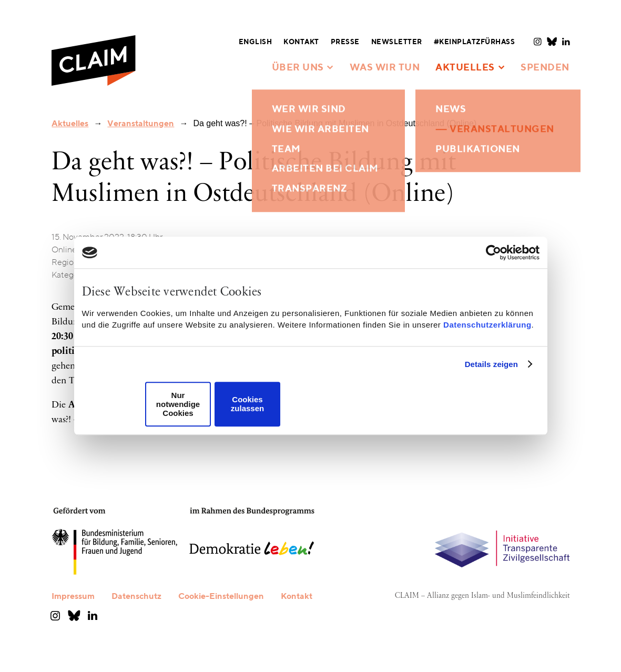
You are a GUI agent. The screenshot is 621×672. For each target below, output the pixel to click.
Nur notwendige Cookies (178, 404)
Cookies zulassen (247, 404)
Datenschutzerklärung (487, 325)
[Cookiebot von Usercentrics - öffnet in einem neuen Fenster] (493, 252)
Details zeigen (491, 364)
